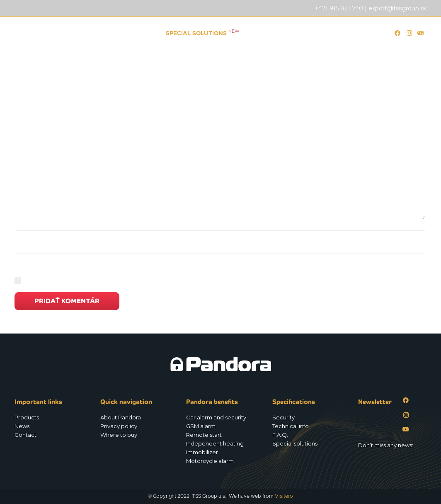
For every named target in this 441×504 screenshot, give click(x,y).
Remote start (204, 435)
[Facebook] (406, 401)
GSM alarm (201, 426)
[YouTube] (406, 430)
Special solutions (295, 443)
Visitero (284, 496)
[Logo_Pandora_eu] (59, 33)
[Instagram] (406, 415)
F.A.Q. (280, 435)
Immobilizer (202, 452)
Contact (25, 435)
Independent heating (215, 443)
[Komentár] (221, 197)
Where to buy (119, 435)
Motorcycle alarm (210, 461)
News (22, 426)
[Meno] (220, 238)
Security (283, 417)
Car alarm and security (216, 417)
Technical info (291, 426)
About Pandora (121, 417)
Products (27, 417)
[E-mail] (220, 261)
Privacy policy (119, 426)
